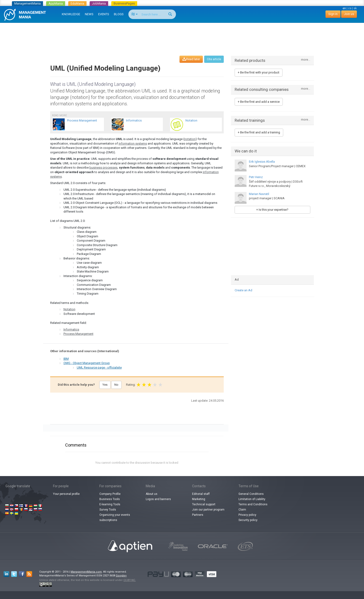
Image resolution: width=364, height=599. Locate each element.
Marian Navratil (259, 194)
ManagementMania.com (86, 572)
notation (190, 139)
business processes (103, 168)
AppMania (56, 3)
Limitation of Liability (252, 499)
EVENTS (104, 14)
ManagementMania (27, 3)
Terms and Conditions (253, 504)
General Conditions (251, 494)
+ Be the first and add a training (259, 132)
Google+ (121, 576)
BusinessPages (124, 3)
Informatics (71, 329)
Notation (69, 309)
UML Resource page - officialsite (99, 368)
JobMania (99, 3)
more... (306, 60)
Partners (198, 515)
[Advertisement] (182, 35)
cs (350, 8)
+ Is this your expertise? (272, 210)
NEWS (89, 14)
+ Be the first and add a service (259, 102)
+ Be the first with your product (259, 72)
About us (152, 494)
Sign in (333, 14)
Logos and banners (158, 499)
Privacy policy (247, 515)
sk (355, 8)
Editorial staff (201, 494)
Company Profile (110, 494)
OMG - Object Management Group (87, 363)
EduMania (77, 3)
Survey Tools (108, 510)
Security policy (248, 520)
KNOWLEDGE (71, 14)
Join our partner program (208, 510)
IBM (66, 359)
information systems (133, 144)
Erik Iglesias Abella (262, 162)
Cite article (214, 59)
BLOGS (119, 14)
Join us (349, 14)
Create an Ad (243, 290)
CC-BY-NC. (130, 580)
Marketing (199, 499)
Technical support (204, 504)
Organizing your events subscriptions (115, 517)
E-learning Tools (110, 504)
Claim (242, 510)
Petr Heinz (256, 177)
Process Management (78, 334)
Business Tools (110, 499)
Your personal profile (66, 494)
